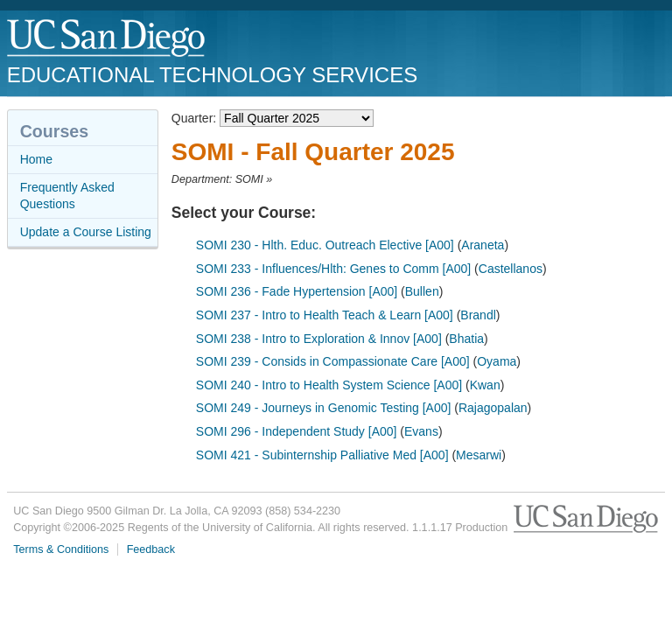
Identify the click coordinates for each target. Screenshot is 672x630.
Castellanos (511, 269)
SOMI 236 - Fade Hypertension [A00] (297, 291)
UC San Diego (107, 39)
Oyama (497, 361)
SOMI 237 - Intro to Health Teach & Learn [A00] (325, 315)
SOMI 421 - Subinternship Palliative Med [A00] (322, 455)
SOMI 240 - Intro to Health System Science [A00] (329, 385)
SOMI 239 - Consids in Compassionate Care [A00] (333, 361)
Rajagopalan (493, 408)
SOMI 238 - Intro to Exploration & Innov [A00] (319, 339)
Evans (421, 431)
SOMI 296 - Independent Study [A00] (297, 431)
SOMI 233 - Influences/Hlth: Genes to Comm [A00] (333, 269)
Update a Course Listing (86, 232)
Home (36, 159)
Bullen (422, 291)
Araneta (483, 245)
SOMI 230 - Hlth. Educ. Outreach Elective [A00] (325, 245)
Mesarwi (479, 455)
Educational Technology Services (212, 75)
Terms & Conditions (61, 549)
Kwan (485, 385)
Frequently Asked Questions (67, 196)
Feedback (151, 549)
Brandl (478, 315)
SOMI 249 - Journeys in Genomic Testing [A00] (324, 408)
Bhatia (466, 339)
